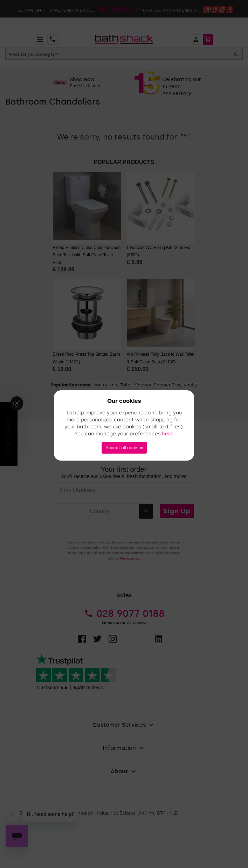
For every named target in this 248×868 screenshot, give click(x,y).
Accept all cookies (124, 448)
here (168, 434)
